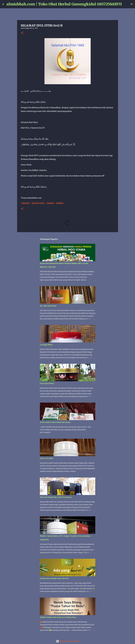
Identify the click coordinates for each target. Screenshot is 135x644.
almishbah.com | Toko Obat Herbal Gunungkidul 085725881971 (64, 4)
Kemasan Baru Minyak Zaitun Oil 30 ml (54, 578)
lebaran (50, 203)
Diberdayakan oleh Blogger (67, 641)
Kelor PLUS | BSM (46, 458)
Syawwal (60, 203)
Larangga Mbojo (46, 345)
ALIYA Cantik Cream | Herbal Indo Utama (55, 422)
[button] (22, 33)
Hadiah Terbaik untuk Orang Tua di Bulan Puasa (58, 617)
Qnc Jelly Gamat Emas (48, 306)
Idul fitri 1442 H (38, 203)
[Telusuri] (125, 4)
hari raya (25, 203)
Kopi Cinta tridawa (47, 383)
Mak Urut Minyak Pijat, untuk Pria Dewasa (56, 497)
